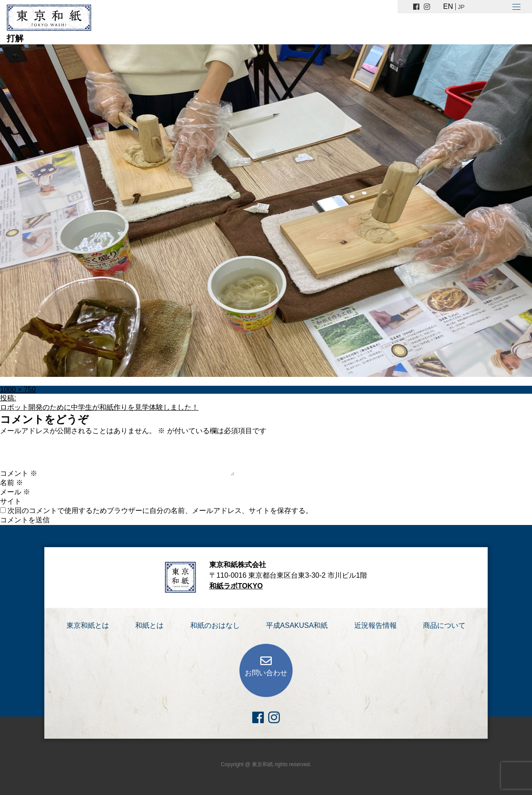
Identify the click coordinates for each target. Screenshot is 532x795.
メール (15, 492)
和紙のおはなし (215, 625)
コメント (19, 473)
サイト (11, 501)
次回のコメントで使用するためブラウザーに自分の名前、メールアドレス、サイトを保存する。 (160, 511)
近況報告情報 (376, 625)
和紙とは (149, 625)
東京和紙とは (88, 625)
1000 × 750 (18, 390)
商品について (444, 625)
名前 (12, 483)
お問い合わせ (266, 673)
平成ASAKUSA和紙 (297, 625)
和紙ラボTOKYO (236, 586)
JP (461, 7)
